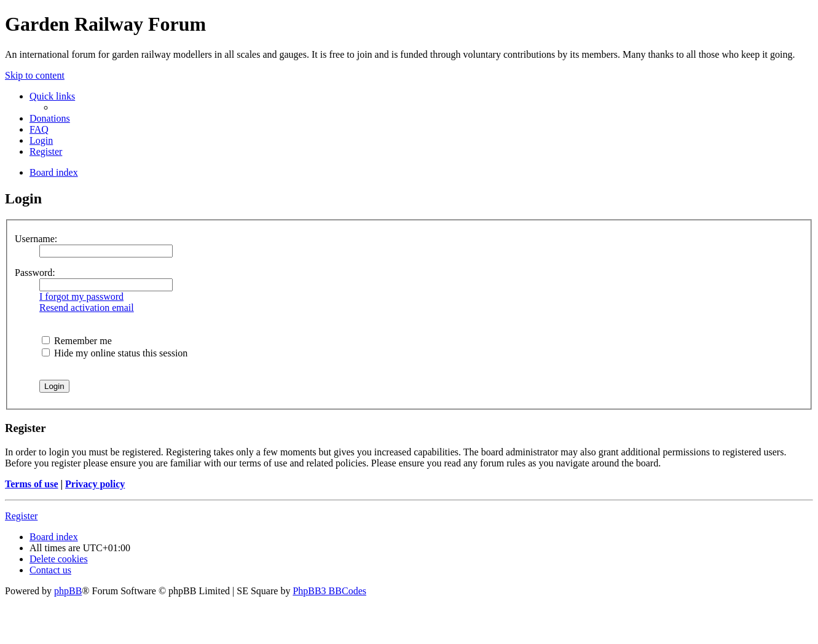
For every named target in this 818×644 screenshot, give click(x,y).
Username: (36, 239)
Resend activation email (87, 308)
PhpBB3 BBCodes (329, 591)
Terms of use (32, 484)
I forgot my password (81, 296)
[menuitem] (50, 118)
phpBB (68, 591)
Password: (35, 273)
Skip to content (35, 75)
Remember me (77, 341)
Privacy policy (95, 484)
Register (21, 516)
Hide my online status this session (115, 353)
